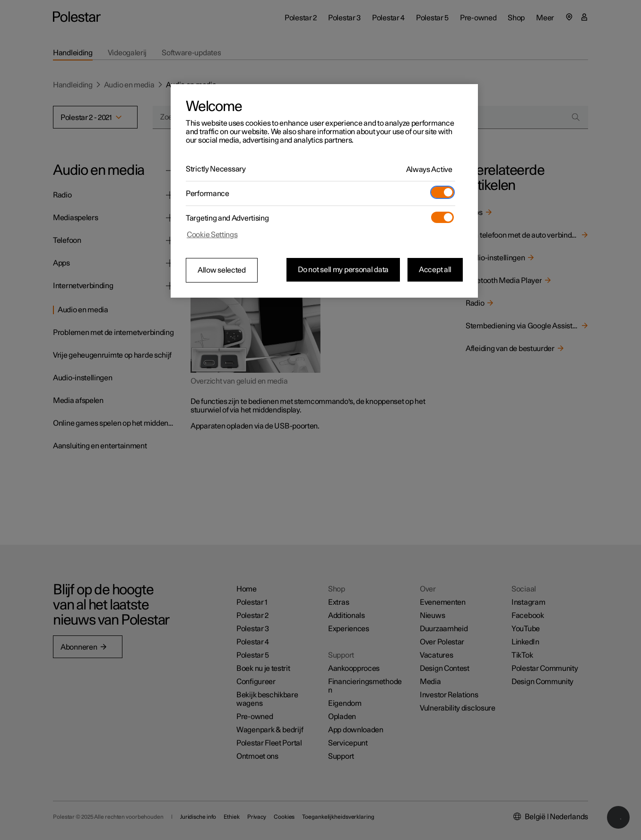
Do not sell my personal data (343, 270)
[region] (324, 191)
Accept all (435, 270)
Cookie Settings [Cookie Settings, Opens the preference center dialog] (212, 235)
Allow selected (222, 270)
